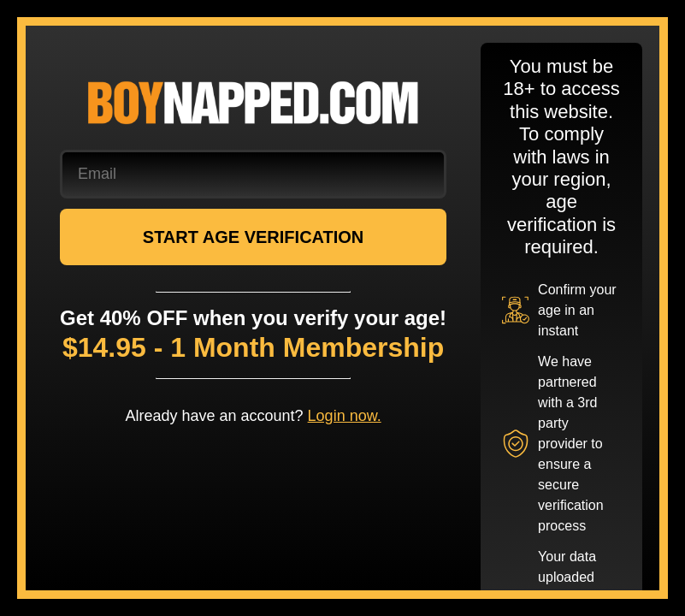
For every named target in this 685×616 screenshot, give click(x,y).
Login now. (345, 416)
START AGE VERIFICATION (254, 237)
